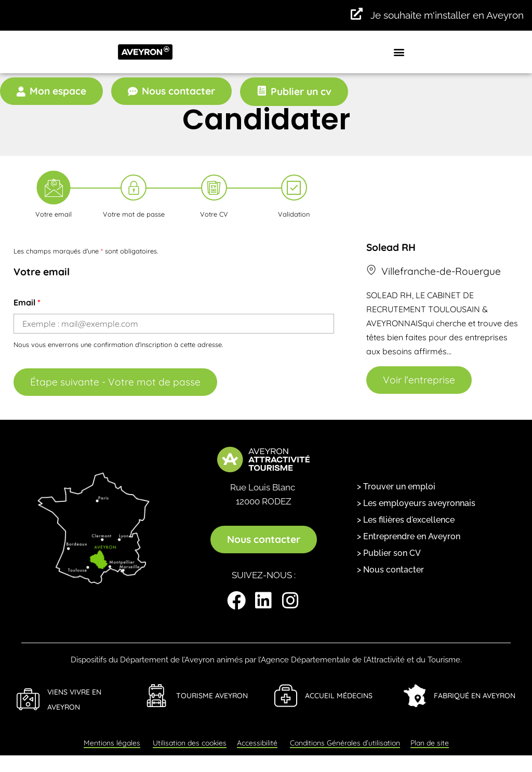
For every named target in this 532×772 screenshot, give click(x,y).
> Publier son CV (389, 553)
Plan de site (430, 743)
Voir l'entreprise (419, 380)
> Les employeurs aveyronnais (416, 503)
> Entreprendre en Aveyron (409, 536)
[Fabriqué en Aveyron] (415, 696)
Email (27, 302)
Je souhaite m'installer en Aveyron (447, 15)
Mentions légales (112, 743)
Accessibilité (257, 743)
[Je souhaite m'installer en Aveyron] (357, 14)
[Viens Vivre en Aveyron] (28, 699)
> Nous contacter (390, 570)
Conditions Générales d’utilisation (345, 743)
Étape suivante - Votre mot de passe (115, 382)
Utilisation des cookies (190, 743)
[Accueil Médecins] (286, 696)
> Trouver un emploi (396, 487)
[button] (399, 52)
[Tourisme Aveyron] (157, 696)
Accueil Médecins (339, 696)
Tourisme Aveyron (212, 696)
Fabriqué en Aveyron (475, 696)
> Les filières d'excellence (406, 520)
